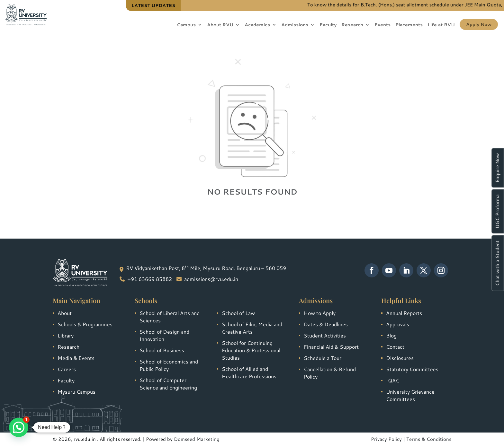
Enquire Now (497, 168)
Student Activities (325, 335)
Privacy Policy (386, 439)
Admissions (295, 25)
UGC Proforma (497, 211)
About (65, 313)
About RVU (220, 25)
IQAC (393, 380)
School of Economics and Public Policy (169, 365)
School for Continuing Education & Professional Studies (251, 350)
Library (66, 335)
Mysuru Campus (76, 392)
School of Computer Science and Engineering (168, 384)
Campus (186, 25)
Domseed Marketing (197, 439)
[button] (19, 427)
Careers (67, 369)
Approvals (398, 324)
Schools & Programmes (85, 324)
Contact (395, 347)
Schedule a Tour (323, 358)
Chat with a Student (497, 263)
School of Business (162, 350)
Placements (409, 25)
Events (382, 25)
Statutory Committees (412, 369)
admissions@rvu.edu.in (211, 279)
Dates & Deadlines (326, 324)
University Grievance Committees (410, 395)
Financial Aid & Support (331, 347)
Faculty (328, 25)
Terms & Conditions (429, 439)
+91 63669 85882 (150, 279)
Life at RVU (441, 25)
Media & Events (76, 358)
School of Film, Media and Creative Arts (252, 328)
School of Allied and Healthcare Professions (249, 372)
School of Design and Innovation (164, 335)
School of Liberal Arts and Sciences (170, 317)
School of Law (238, 313)
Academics (257, 25)
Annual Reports (404, 313)
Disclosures (400, 358)
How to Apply (320, 313)
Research (352, 25)
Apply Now (479, 24)
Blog (391, 335)
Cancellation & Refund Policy (330, 373)
